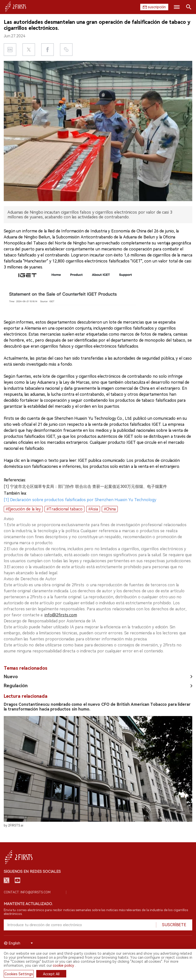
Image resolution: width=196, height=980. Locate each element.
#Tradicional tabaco (64, 509)
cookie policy (63, 965)
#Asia (93, 509)
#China (110, 509)
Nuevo (11, 677)
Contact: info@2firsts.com (27, 892)
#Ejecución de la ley (23, 509)
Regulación (16, 686)
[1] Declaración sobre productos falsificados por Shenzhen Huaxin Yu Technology (80, 500)
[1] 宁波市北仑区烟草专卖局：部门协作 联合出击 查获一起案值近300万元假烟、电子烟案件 (85, 486)
